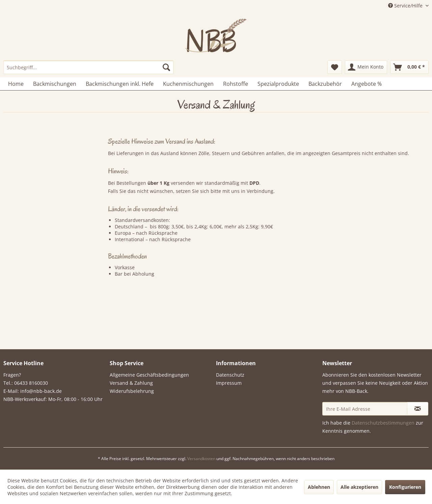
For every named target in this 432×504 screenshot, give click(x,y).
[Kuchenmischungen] (188, 84)
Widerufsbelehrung (132, 391)
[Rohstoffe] (236, 84)
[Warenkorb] (409, 67)
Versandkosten (201, 459)
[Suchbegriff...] (88, 67)
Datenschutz (230, 375)
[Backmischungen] (55, 84)
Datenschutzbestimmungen (383, 423)
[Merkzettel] (335, 67)
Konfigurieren (405, 487)
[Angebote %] (367, 84)
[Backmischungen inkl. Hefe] (120, 84)
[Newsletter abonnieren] (418, 409)
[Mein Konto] (366, 67)
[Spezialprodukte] (278, 84)
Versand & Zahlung (131, 383)
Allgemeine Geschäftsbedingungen (149, 375)
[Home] (16, 84)
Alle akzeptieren (359, 487)
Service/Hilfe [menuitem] (406, 6)
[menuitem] (88, 67)
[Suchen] (166, 67)
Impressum (229, 383)
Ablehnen (319, 487)
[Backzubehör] (325, 84)
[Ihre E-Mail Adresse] (365, 409)
